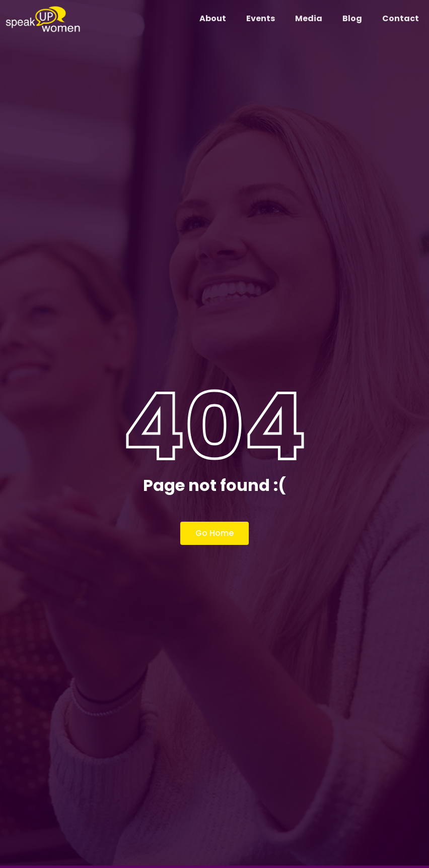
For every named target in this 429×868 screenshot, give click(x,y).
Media (309, 18)
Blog (352, 18)
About (213, 18)
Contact (401, 18)
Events (261, 18)
